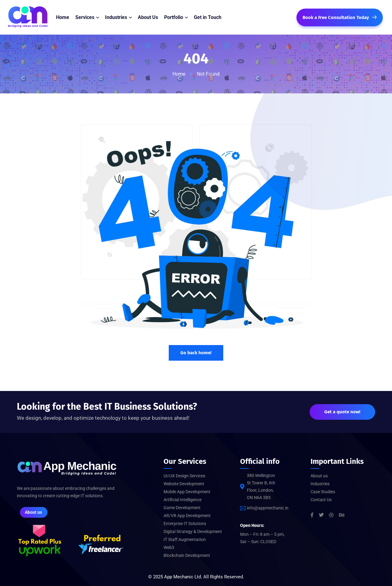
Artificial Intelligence (183, 500)
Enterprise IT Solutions (185, 524)
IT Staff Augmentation (185, 539)
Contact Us (321, 500)
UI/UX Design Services (184, 476)
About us (319, 476)
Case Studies (323, 492)
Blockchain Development (187, 555)
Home (179, 74)
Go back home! (196, 353)
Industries (320, 484)
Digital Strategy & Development (193, 532)
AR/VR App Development (187, 516)
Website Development (184, 484)
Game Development (182, 508)
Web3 (169, 547)
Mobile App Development (187, 492)
